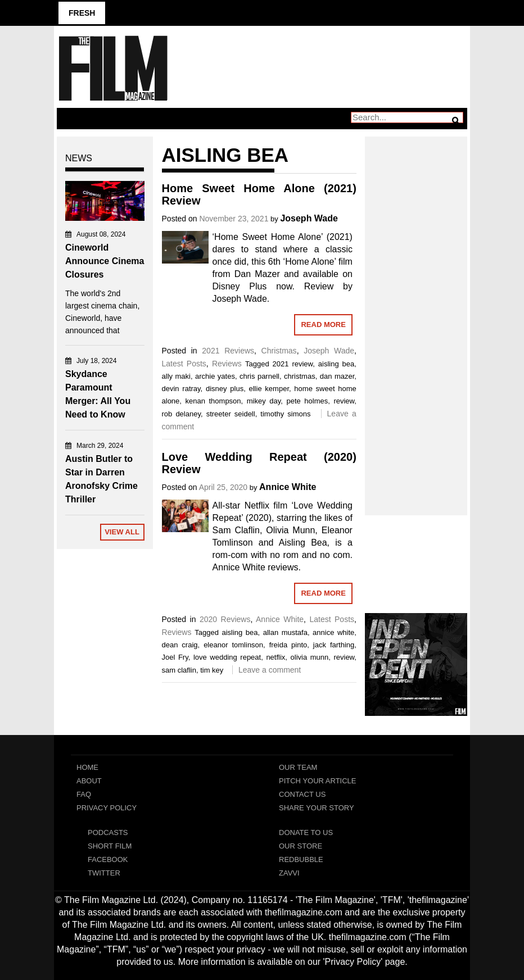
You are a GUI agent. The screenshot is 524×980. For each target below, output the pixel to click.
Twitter (104, 873)
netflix (275, 657)
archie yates (215, 376)
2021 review (293, 364)
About (89, 781)
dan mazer (337, 376)
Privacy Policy (107, 808)
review (344, 401)
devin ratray (181, 389)
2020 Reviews (225, 619)
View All (122, 532)
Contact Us (302, 794)
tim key (212, 670)
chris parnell (259, 376)
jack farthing (334, 645)
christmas (300, 376)
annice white (333, 632)
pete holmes (307, 401)
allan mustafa (285, 632)
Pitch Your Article (318, 781)
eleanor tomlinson (233, 645)
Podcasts (108, 832)
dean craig (180, 645)
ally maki (176, 376)
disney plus (225, 389)
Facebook (108, 859)
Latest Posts (184, 364)
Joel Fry (175, 657)
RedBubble (301, 859)
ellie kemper (269, 389)
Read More (323, 325)
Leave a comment (270, 670)
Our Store (301, 846)
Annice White (288, 487)
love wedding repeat (227, 657)
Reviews (227, 364)
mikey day (264, 401)
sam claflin (179, 670)
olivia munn (310, 657)
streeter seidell (231, 414)
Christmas (279, 351)
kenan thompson (213, 401)
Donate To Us (306, 832)
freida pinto (288, 645)
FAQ (84, 794)
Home (87, 767)
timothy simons (285, 414)
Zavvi (289, 873)
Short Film (110, 846)
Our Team (298, 767)
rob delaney (181, 414)
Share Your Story (317, 808)
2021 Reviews (228, 351)
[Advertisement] (416, 314)
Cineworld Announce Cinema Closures (105, 261)
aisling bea (336, 364)
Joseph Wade (309, 218)
